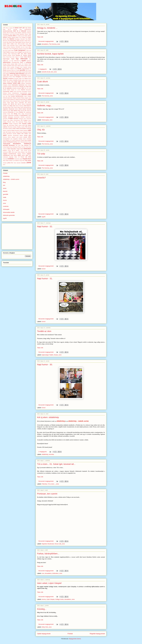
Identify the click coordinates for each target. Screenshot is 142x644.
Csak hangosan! (20, 50)
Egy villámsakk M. (16, 61)
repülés (23, 127)
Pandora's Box (22, 119)
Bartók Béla (6, 39)
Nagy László (20, 107)
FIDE (19, 66)
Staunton (10, 135)
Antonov (29, 33)
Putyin (4, 125)
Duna (4, 57)
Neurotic (8, 111)
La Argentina (18, 95)
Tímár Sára (28, 147)
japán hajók (18, 82)
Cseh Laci (29, 50)
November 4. (12, 112)
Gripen (20, 72)
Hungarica (11, 78)
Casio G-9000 (19, 45)
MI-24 (12, 104)
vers (27, 155)
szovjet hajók (24, 140)
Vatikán (23, 155)
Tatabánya (27, 144)
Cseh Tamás (6, 52)
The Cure (18, 145)
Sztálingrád (10, 142)
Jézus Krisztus (8, 83)
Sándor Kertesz (12, 132)
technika (51, 454)
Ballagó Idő (25, 37)
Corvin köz (26, 49)
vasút (19, 155)
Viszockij (5, 159)
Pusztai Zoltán (27, 124)
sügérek (14, 137)
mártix (9, 103)
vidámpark (5, 157)
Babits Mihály (28, 36)
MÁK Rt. (25, 99)
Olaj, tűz (41, 130)
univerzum (5, 152)
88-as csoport (9, 28)
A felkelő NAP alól (19, 28)
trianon (5, 151)
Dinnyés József (11, 55)
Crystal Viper (10, 50)
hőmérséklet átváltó (26, 77)
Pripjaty (11, 124)
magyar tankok (6, 99)
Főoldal (70, 634)
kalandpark (28, 83)
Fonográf (17, 67)
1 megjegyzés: (43, 69)
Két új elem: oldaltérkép (48, 417)
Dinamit (5, 55)
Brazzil (27, 42)
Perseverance (17, 120)
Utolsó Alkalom (21, 152)
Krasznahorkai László (26, 93)
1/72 (4, 28)
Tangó (30, 142)
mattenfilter (21, 103)
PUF (20, 124)
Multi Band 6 (28, 106)
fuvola (19, 69)
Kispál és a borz (16, 90)
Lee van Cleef (7, 96)
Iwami (30, 80)
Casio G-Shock (27, 45)
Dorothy (18, 55)
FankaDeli (9, 66)
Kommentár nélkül (8, 92)
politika (5, 123)
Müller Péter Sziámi (12, 107)
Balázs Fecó (19, 37)
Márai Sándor (6, 101)
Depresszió (14, 54)
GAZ (27, 70)
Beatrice (12, 39)
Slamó (19, 134)
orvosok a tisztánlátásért (21, 115)
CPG (30, 49)
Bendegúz (17, 39)
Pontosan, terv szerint (47, 494)
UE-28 (30, 151)
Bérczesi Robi (6, 41)
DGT (19, 54)
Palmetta (44, 484)
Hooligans (18, 77)
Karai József (28, 85)
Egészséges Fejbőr (47, 355)
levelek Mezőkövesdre (17, 96)
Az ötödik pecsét (20, 36)
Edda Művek (28, 57)
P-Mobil (10, 119)
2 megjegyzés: (43, 452)
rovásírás (9, 130)
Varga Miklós (14, 155)
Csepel (20, 52)
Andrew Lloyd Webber (16, 33)
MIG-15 (19, 104)
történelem (55, 573)
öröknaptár (10, 117)
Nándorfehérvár (27, 107)
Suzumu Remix (7, 137)
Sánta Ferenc (19, 132)
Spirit (30, 134)
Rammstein (12, 125)
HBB (8, 75)
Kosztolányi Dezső (27, 92)
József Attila (17, 83)
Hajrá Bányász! (20, 73)
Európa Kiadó (6, 64)
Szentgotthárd (6, 139)
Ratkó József (18, 125)
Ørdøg (15, 114)
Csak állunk (43, 82)
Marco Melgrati (13, 101)
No (25, 111)
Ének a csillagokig (26, 62)
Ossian (56, 355)
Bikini (14, 42)
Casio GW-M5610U (14, 49)
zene (59, 44)
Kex (26, 88)
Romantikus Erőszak (26, 129)
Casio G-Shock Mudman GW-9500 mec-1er (14, 47)
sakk (29, 130)
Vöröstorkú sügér (18, 159)
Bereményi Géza (15, 41)
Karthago (10, 87)
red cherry (28, 125)
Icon (43, 573)
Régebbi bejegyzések (97, 634)
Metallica (5, 104)
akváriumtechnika (8, 31)
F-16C (20, 64)
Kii (28, 88)
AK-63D (15, 30)
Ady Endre (28, 28)
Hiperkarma (6, 77)
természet (12, 145)
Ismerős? (41, 178)
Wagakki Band (27, 159)
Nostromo (5, 112)
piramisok (21, 122)
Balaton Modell (11, 37)
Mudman (21, 106)
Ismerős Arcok (46, 72)
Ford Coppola (24, 67)
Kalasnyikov (15, 85)
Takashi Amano (24, 142)
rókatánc (10, 129)
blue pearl (18, 42)
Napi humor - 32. (45, 226)
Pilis (17, 122)
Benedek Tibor (24, 39)
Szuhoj (15, 142)
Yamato (5, 163)
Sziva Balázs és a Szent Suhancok (12, 140)
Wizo (24, 161)
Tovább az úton (44, 331)
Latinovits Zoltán (26, 95)
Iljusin (30, 78)
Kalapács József (7, 85)
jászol (30, 82)
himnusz (29, 75)
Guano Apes (25, 72)
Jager (12, 82)
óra (12, 114)
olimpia (5, 114)
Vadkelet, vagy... (45, 106)
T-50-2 (19, 142)
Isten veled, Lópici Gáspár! (49, 583)
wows (29, 160)
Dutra (17, 57)
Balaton (5, 37)
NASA (16, 109)
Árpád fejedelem (20, 34)
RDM (23, 125)
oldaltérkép (45, 454)
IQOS (5, 80)
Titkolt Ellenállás (12, 149)
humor (44, 269)
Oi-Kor (17, 112)
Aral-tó (14, 34)
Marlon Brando (21, 101)
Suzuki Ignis (27, 135)
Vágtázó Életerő (21, 154)
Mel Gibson (28, 103)
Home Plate (12, 77)
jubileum (23, 83)
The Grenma (53, 44)
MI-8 (16, 104)
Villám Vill (17, 157)
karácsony (21, 85)
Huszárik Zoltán (18, 78)
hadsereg (12, 73)
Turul (22, 151)
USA (13, 152)
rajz (7, 125)
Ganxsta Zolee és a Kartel (13, 70)
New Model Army (16, 111)
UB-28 (26, 151)
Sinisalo (15, 134)
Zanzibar (23, 163)
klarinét (23, 90)
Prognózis (16, 124)
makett (29, 99)
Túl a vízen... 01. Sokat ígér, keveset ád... (56, 464)
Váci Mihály (28, 152)
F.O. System (25, 64)
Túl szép (41, 154)
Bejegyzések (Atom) (75, 639)
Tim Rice (23, 147)
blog (4, 182)
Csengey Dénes (14, 52)
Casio (12, 44)
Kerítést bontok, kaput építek (50, 54)
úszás (16, 152)
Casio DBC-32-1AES (20, 44)
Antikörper (24, 33)
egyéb (44, 217)
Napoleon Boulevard (48, 544)
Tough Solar (20, 149)
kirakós (9, 90)
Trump (9, 151)
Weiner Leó (12, 161)
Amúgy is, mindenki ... (47, 28)
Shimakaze (9, 134)
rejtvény (5, 127)
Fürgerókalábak (25, 69)
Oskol (30, 115)
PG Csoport (24, 120)
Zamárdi (19, 163)
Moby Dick (45, 627)
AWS (14, 36)
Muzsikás (5, 107)
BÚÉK (8, 44)
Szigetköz (15, 139)
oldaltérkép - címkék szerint (11, 179)
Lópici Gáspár (50, 599)
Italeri (26, 80)
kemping (14, 88)
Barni (30, 37)
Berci (30, 39)
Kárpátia (5, 87)
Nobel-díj (29, 111)
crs (6, 50)
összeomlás (17, 117)
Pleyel (30, 122)
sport (5, 135)
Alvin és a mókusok (20, 31)
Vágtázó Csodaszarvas (10, 154)
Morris (17, 106)
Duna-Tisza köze (10, 57)
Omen (9, 114)
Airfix (4, 30)
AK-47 (9, 30)
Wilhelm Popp (19, 161)
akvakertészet (28, 30)
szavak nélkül (27, 137)
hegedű (11, 75)
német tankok (22, 109)
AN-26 (8, 33)
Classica (21, 49)
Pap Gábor (10, 120)
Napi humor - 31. (45, 279)
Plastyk (26, 122)
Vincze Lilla (58, 544)
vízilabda (11, 159)
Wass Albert (6, 161)
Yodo (15, 163)
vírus (30, 157)
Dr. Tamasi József (26, 55)
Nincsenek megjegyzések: (46, 41)
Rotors (5, 130)
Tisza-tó (5, 149)
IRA (7, 80)
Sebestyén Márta (27, 132)
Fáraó (13, 66)
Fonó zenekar (11, 67)
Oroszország (28, 114)
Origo (23, 114)
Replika (19, 127)
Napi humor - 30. (45, 365)
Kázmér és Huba (24, 87)
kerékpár (19, 88)
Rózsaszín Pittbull (19, 130)
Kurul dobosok (11, 95)
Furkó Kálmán (10, 69)
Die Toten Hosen (26, 54)
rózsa (13, 130)
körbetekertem (16, 93)
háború (8, 73)
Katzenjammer (16, 87)
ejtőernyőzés (7, 62)
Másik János (14, 103)
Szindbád (29, 139)
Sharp (4, 134)
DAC (28, 52)
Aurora (44, 599)
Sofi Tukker (25, 134)
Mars (26, 101)
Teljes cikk (40, 37)
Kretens (5, 95)
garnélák (23, 70)
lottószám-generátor (8, 98)
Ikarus (26, 78)
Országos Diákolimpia (8, 115)
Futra (16, 69)
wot (26, 160)
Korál (15, 92)
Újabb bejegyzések (44, 634)
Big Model (9, 42)
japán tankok (25, 82)
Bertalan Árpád (24, 41)
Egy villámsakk (22, 59)
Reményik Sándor (12, 127)
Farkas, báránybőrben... (48, 554)
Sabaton (25, 130)
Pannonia (29, 119)
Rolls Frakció (16, 129)
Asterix (27, 34)
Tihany (19, 147)
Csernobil (24, 52)
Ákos (21, 30)
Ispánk (23, 80)
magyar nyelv (28, 98)
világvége (11, 157)
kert (52, 72)
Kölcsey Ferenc (7, 93)
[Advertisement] (17, 236)
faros (16, 66)
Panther (5, 120)
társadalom (45, 44)
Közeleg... (42, 609)
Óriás (19, 114)
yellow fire (10, 163)
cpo (4, 50)
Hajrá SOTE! (28, 73)
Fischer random (24, 66)
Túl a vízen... (51, 484)
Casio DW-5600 (11, 45)
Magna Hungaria (17, 98)
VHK (30, 155)
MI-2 (9, 104)
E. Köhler (21, 57)
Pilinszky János (11, 122)
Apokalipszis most (7, 34)
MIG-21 (24, 104)
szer (11, 139)
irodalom (11, 80)
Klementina (28, 90)
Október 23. (22, 112)
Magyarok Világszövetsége (17, 99)
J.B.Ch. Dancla (7, 82)
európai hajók (14, 64)
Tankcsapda (45, 120)
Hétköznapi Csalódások (20, 75)
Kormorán (19, 92)
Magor (23, 98)
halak (4, 75)
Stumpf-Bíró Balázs (18, 135)
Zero (4, 165)
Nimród (23, 111)
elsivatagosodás (15, 62)
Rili (26, 127)
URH (10, 152)
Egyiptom (29, 61)
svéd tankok (19, 137)
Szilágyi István (59, 599)
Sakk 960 (5, 132)
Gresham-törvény (14, 72)
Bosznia (23, 42)
